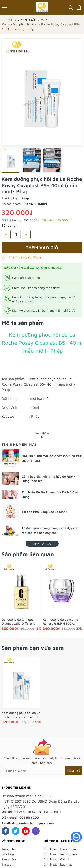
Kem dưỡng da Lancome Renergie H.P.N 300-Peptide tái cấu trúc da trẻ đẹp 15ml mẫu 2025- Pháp (62, 621)
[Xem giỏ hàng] (79, 7)
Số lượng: (9, 225)
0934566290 (29, 817)
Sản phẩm (9, 859)
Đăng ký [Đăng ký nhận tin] (74, 771)
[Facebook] (5, 831)
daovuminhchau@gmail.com (33, 823)
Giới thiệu (8, 854)
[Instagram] (36, 831)
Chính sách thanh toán (60, 849)
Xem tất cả (42, 544)
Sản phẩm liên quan (28, 554)
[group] (42, 92)
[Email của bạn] (42, 771)
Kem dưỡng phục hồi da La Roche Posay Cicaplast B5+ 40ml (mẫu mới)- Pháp (21, 715)
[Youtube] (26, 831)
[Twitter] (16, 831)
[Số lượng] (16, 234)
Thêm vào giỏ (42, 248)
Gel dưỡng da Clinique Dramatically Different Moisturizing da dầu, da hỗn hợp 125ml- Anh (19, 621)
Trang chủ (9, 849)
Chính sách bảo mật (58, 864)
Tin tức (6, 864)
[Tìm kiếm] (71, 7)
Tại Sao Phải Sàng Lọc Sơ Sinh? (44, 512)
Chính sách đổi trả (57, 859)
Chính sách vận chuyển (60, 854)
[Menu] (4, 7)
